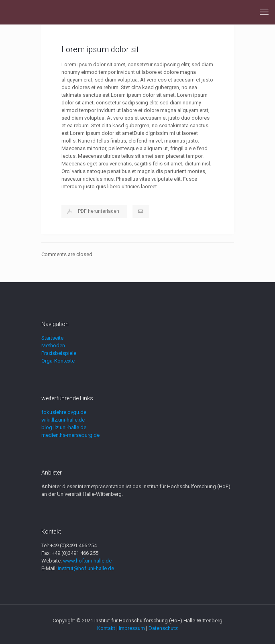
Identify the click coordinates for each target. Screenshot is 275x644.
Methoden (53, 345)
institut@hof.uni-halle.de (86, 568)
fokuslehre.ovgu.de (64, 412)
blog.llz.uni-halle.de (64, 427)
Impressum (132, 628)
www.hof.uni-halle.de (87, 561)
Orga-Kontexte (58, 361)
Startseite (52, 338)
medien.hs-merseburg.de (70, 435)
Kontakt (106, 628)
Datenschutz (163, 628)
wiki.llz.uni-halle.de (63, 420)
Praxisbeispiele (59, 353)
